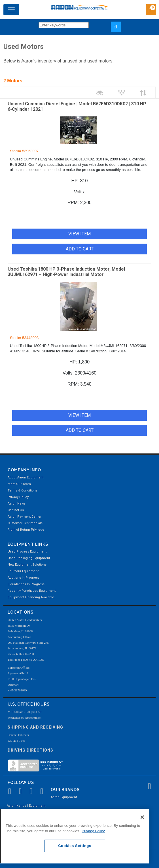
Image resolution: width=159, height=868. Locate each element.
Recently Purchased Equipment (32, 591)
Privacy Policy (18, 497)
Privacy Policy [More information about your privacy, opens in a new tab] (93, 831)
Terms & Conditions (23, 491)
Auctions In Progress (24, 578)
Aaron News (17, 504)
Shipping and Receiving (35, 727)
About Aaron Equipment (26, 477)
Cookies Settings (75, 846)
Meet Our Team (19, 484)
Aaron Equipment (64, 797)
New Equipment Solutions (27, 565)
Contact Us (16, 510)
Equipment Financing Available (31, 597)
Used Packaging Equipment (29, 558)
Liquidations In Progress (26, 584)
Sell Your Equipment (23, 571)
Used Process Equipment (27, 552)
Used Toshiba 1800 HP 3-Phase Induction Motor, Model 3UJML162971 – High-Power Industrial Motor (66, 272)
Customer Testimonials (25, 523)
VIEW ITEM (79, 234)
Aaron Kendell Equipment (26, 806)
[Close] (142, 817)
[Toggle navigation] (11, 10)
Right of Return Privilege (26, 530)
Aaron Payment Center (25, 517)
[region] (75, 836)
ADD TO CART (80, 249)
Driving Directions (30, 750)
